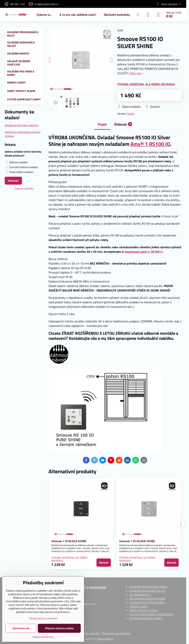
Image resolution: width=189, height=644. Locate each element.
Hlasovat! (13, 181)
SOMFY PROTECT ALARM (143, 610)
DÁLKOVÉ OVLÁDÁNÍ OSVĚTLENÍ (147, 599)
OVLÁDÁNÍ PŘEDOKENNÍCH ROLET (148, 587)
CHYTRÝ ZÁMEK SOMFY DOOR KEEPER (151, 614)
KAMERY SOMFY (139, 606)
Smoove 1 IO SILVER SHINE (137, 541)
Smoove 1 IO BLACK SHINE (69, 541)
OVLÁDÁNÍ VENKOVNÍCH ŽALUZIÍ (147, 591)
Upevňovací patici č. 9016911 (144, 252)
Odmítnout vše (21, 628)
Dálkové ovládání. (17, 162)
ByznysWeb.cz (106, 639)
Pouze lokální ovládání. (20, 172)
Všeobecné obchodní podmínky (22, 125)
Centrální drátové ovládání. (22, 167)
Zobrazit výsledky (24, 188)
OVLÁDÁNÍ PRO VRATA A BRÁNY (147, 603)
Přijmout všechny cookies (59, 628)
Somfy (131, 114)
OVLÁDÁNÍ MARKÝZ (140, 595)
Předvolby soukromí (89, 633)
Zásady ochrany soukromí (116, 633)
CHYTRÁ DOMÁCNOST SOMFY (146, 618)
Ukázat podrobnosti (43, 637)
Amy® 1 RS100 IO (150, 144)
